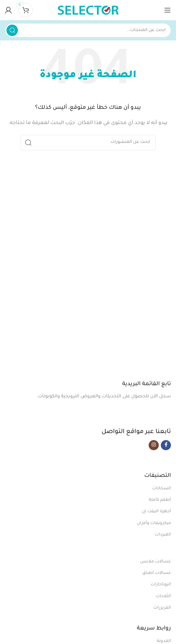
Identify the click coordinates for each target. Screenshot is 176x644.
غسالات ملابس (156, 562)
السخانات (161, 489)
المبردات (163, 535)
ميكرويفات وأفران (154, 523)
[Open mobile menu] (168, 10)
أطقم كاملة (160, 500)
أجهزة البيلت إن (156, 512)
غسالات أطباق (157, 573)
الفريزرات (162, 608)
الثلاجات (163, 596)
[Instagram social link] (154, 445)
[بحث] (88, 30)
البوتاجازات (161, 585)
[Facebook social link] (166, 445)
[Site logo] (88, 10)
